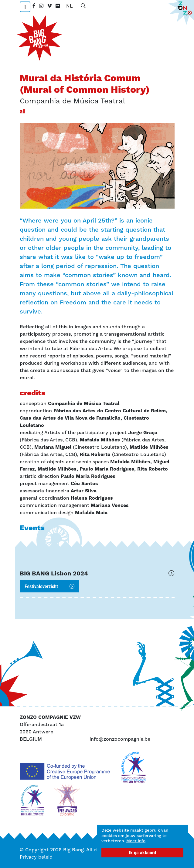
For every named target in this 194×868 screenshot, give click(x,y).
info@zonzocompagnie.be (120, 739)
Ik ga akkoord (143, 852)
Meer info (136, 841)
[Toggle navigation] (25, 7)
